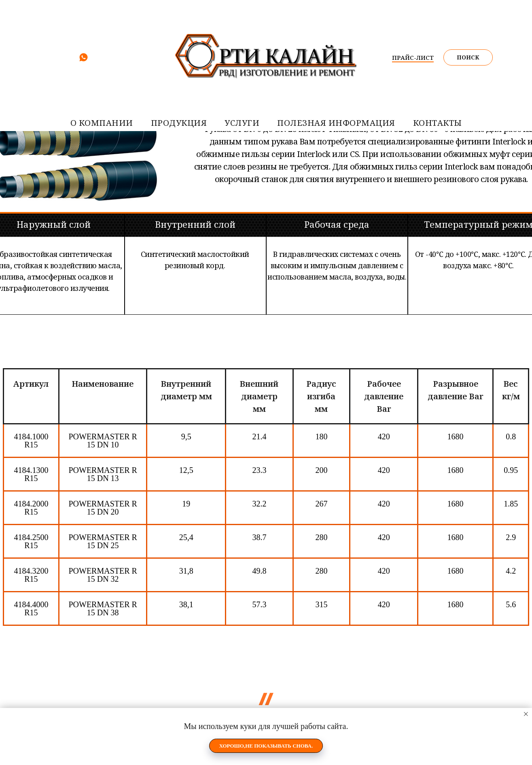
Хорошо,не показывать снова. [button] (266, 746)
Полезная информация (336, 123)
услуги (242, 123)
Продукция (179, 123)
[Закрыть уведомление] (526, 714)
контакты (438, 123)
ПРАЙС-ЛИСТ (413, 57)
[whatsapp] (84, 60)
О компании (102, 123)
